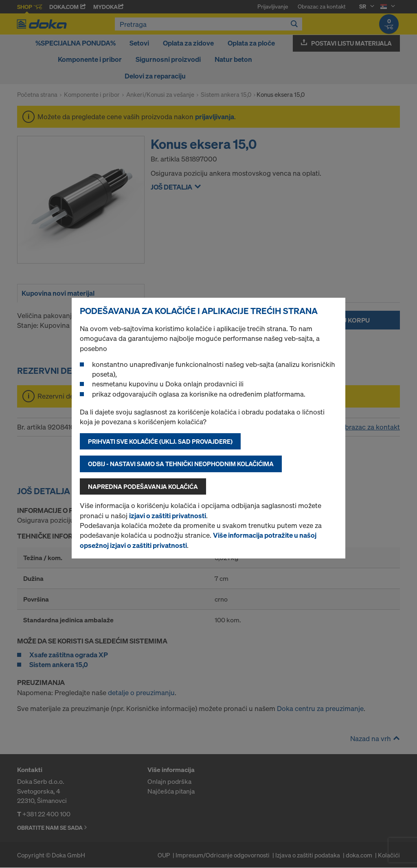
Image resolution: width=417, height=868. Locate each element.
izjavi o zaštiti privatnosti (168, 516)
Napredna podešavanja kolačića (143, 486)
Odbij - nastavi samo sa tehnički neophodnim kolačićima (181, 464)
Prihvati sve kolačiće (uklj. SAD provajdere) (160, 441)
